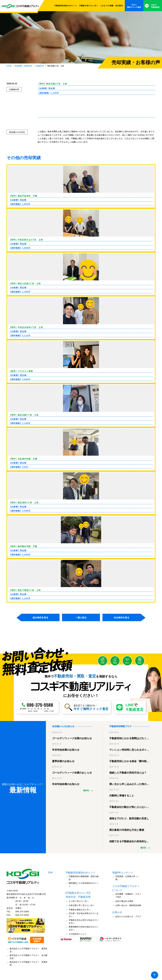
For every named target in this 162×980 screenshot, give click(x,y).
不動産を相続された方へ (80, 909)
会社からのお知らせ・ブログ (128, 915)
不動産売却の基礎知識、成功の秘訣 (84, 877)
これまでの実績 (107, 6)
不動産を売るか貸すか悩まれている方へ (84, 921)
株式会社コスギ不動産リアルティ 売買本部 (29, 963)
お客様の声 (40, 66)
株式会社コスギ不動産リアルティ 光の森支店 (29, 956)
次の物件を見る (122, 617)
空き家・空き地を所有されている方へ (84, 914)
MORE (86, 790)
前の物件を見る (40, 617)
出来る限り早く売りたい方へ (82, 904)
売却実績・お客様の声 (23, 66)
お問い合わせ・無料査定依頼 (128, 904)
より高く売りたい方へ (79, 900)
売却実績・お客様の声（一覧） (127, 877)
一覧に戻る (81, 617)
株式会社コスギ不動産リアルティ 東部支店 (29, 949)
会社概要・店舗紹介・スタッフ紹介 (128, 894)
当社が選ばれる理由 (124, 900)
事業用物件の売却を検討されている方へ (84, 927)
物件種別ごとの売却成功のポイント (84, 884)
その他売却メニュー (78, 933)
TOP (50, 872)
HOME (9, 66)
